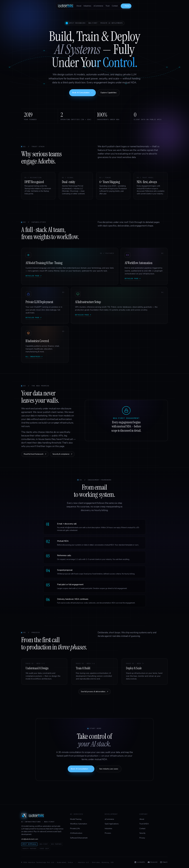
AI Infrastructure (76, 833)
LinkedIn (140, 862)
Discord (153, 862)
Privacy (142, 838)
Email (164, 862)
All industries (34, 357)
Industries (87, 6)
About (79, 6)
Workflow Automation (78, 824)
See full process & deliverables (94, 692)
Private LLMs (75, 829)
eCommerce (98, 6)
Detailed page (34, 276)
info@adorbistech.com (30, 839)
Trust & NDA (144, 824)
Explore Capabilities (109, 93)
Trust (107, 6)
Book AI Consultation (82, 93)
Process (108, 833)
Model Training (76, 819)
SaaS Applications (112, 824)
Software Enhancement (79, 838)
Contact (115, 6)
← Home (126, 6)
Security (142, 833)
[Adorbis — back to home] (65, 6)
